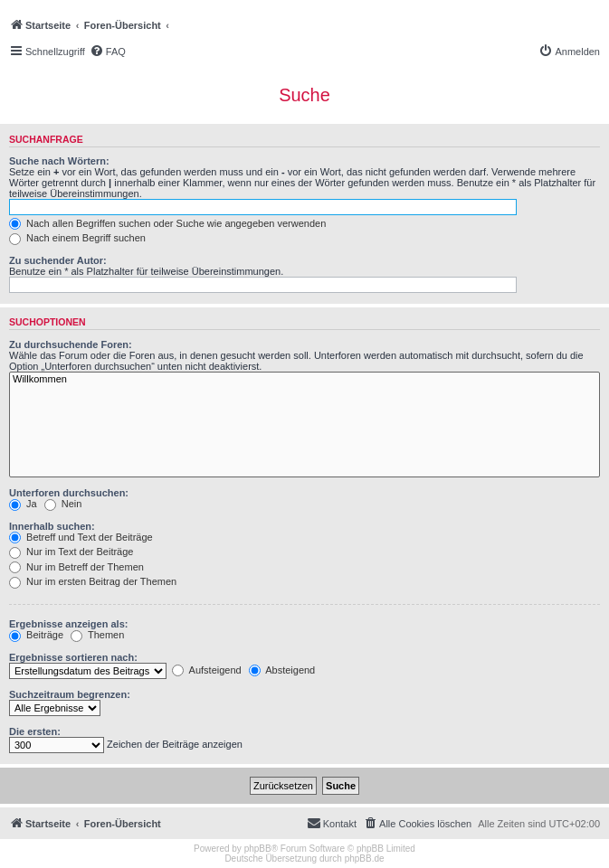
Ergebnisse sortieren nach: (73, 657)
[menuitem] (108, 52)
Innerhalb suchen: (52, 526)
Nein (63, 504)
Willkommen (304, 380)
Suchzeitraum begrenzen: (70, 694)
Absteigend (282, 670)
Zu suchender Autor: (58, 260)
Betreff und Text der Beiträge (81, 537)
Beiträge (36, 635)
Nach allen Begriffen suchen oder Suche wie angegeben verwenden (167, 223)
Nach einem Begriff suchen (77, 238)
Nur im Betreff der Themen (76, 567)
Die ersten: (35, 731)
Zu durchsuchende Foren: (71, 344)
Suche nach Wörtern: (59, 161)
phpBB (258, 849)
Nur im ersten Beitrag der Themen (93, 581)
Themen (97, 635)
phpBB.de (365, 859)
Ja (23, 504)
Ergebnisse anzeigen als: (68, 624)
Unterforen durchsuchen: (69, 493)
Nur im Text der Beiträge (71, 552)
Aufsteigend (207, 670)
